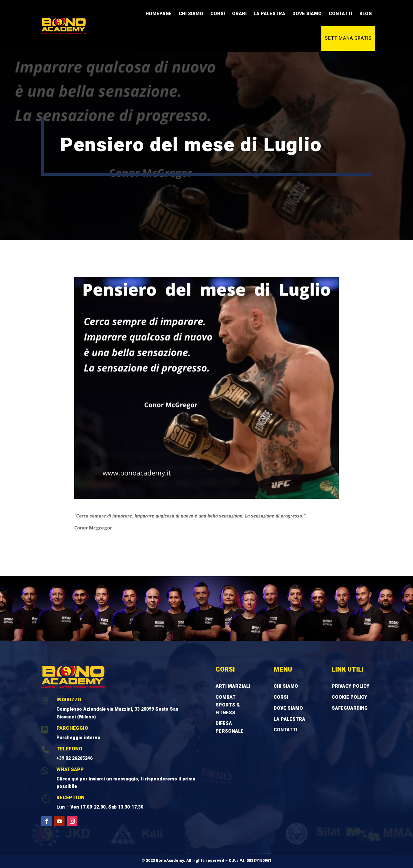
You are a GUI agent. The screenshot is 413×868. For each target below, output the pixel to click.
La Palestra (269, 14)
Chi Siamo (191, 14)
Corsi (218, 14)
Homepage (159, 14)
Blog (366, 14)
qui (75, 779)
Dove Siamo (307, 14)
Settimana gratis (348, 38)
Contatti (341, 14)
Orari (239, 14)
